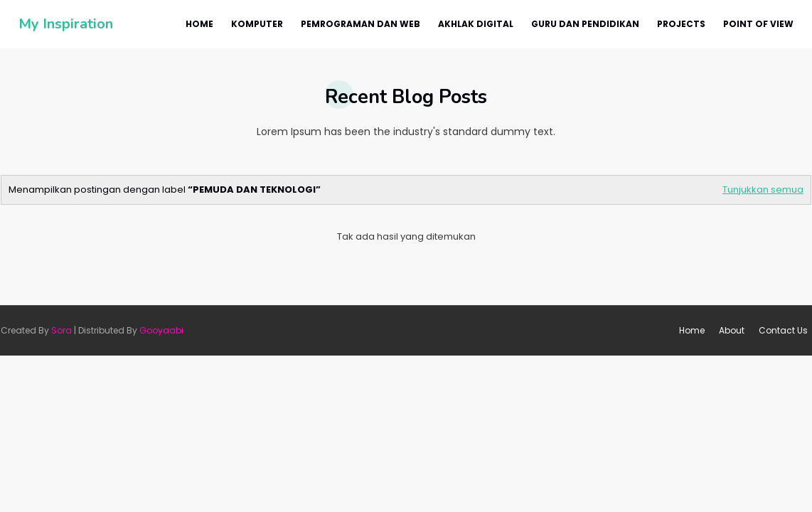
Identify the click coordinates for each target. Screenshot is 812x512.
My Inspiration (66, 24)
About (732, 330)
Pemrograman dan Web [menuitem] (360, 24)
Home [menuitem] (199, 24)
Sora (62, 330)
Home (692, 330)
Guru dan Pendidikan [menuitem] (585, 24)
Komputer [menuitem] (257, 24)
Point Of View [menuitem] (758, 24)
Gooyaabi (161, 330)
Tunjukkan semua (763, 190)
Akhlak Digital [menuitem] (476, 24)
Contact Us (783, 330)
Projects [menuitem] (681, 24)
